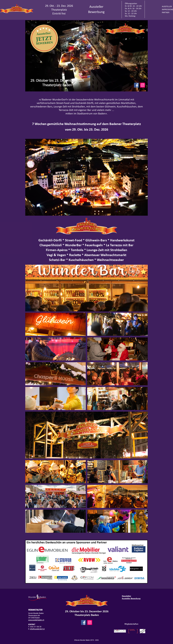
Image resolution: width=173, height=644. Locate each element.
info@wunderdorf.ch (37, 629)
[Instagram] (143, 85)
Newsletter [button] (126, 596)
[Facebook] (136, 85)
